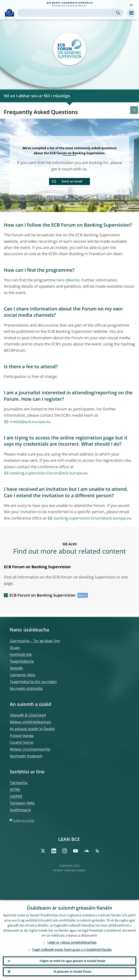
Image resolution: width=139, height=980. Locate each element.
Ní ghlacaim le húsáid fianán (73, 971)
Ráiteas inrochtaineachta (30, 749)
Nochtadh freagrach (26, 756)
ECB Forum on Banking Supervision (42, 595)
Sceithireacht (20, 810)
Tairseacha (19, 783)
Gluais (15, 648)
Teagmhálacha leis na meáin (33, 682)
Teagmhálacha (22, 661)
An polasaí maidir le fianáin (32, 729)
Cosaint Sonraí (22, 742)
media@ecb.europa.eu (30, 422)
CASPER (16, 796)
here (61, 280)
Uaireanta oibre (22, 675)
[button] (131, 4)
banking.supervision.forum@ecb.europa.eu (49, 473)
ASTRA (15, 789)
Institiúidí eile (21, 654)
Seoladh (16, 668)
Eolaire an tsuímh (24, 820)
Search (118, 13)
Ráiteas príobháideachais (30, 722)
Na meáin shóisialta (26, 688)
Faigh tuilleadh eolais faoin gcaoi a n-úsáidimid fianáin (72, 949)
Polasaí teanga (22, 735)
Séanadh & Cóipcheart (28, 715)
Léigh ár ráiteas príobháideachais (72, 941)
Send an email (72, 181)
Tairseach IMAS (22, 803)
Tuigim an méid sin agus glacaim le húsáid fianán (72, 960)
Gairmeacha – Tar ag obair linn (35, 641)
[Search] (67, 13)
